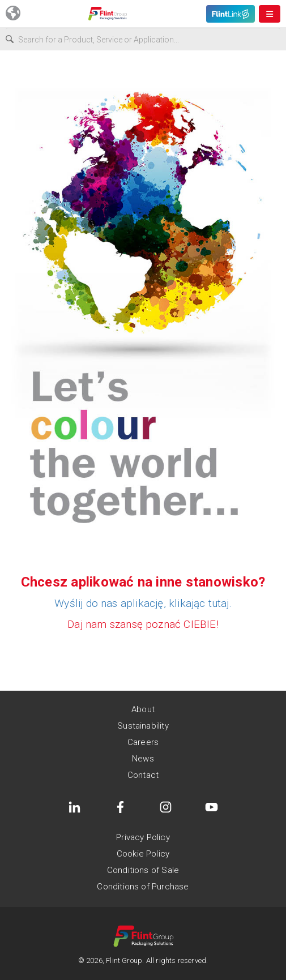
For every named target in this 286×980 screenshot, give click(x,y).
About (143, 709)
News (143, 759)
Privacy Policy (143, 837)
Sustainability (143, 726)
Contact (143, 775)
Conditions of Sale (143, 870)
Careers (143, 742)
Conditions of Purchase (143, 887)
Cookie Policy (143, 854)
